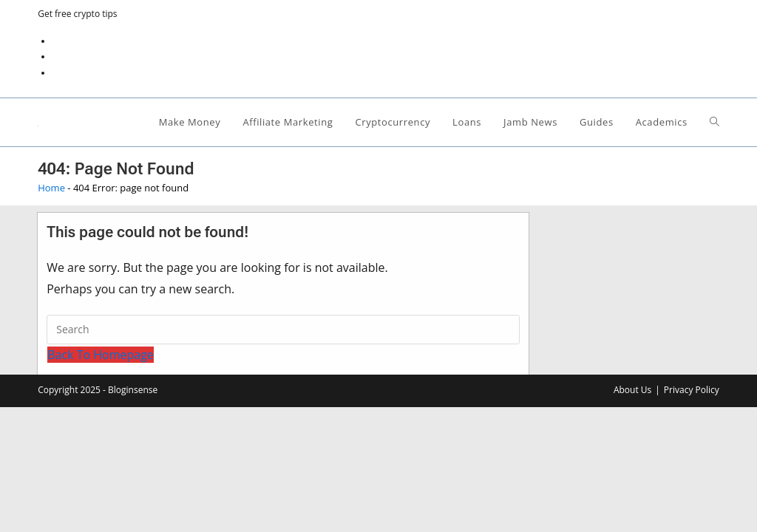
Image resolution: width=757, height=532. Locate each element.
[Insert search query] (283, 330)
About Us (632, 390)
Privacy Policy (692, 390)
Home (51, 188)
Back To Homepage (101, 355)
